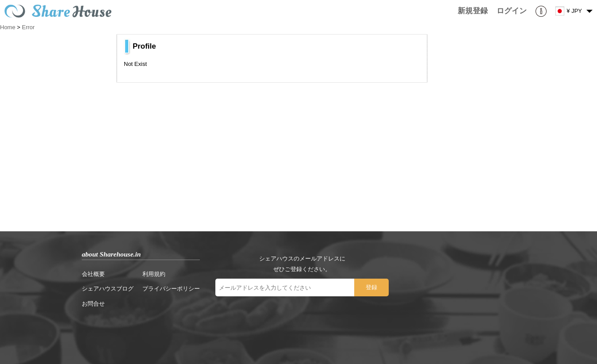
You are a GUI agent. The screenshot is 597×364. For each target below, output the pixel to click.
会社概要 (93, 274)
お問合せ (93, 304)
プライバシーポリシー (171, 289)
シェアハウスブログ (108, 289)
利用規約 (154, 274)
